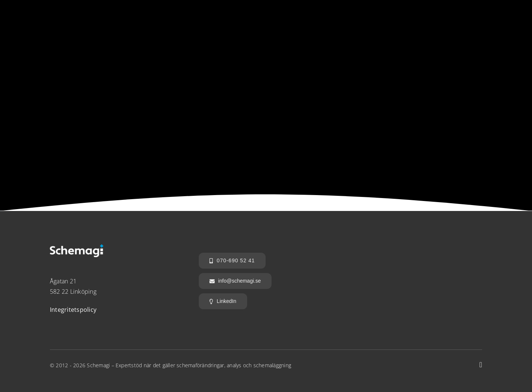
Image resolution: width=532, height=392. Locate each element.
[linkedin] (481, 365)
